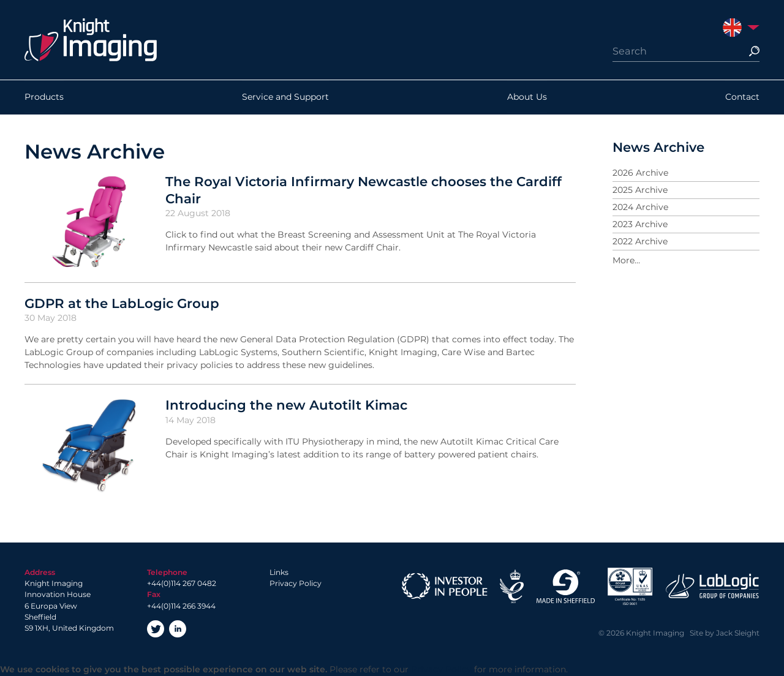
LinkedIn (178, 629)
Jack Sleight (738, 633)
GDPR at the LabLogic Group (122, 303)
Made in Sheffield (565, 586)
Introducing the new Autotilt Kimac (286, 405)
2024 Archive (640, 207)
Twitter (156, 629)
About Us (527, 97)
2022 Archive (640, 241)
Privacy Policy (296, 583)
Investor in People (445, 586)
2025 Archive (640, 190)
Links (279, 572)
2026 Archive (640, 173)
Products (44, 97)
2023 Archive (640, 224)
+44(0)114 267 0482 (182, 583)
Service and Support (285, 97)
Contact (742, 97)
